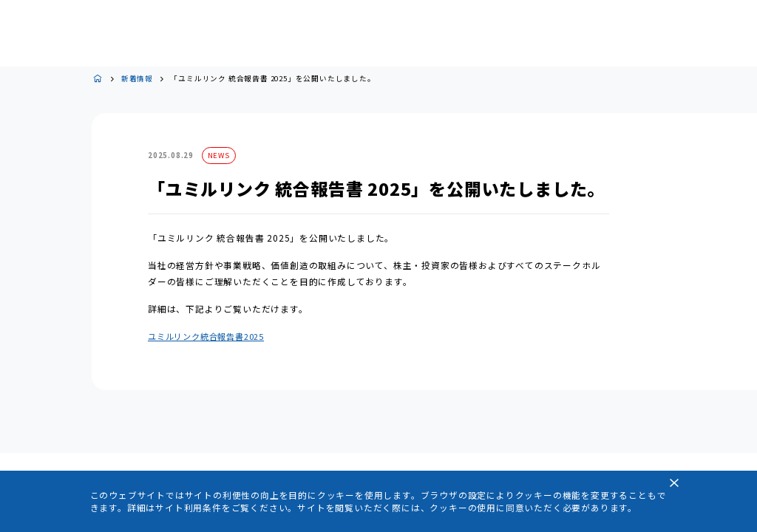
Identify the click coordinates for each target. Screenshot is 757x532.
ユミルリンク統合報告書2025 (206, 336)
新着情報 (137, 79)
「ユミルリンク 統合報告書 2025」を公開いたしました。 (272, 79)
